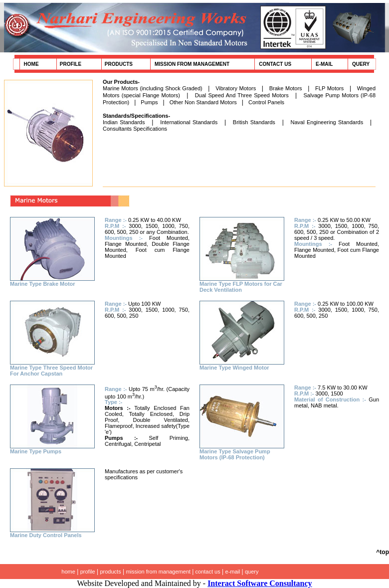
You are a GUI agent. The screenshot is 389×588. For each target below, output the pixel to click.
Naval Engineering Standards (327, 122)
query (252, 572)
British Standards (254, 122)
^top (383, 552)
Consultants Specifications (135, 129)
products (110, 572)
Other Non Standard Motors (203, 102)
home (68, 572)
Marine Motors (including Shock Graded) (153, 88)
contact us (208, 572)
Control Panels (266, 102)
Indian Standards (124, 122)
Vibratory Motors (236, 88)
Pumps (149, 102)
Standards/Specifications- (136, 116)
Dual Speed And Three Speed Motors (242, 95)
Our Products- (121, 82)
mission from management (159, 572)
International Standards (189, 122)
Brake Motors (286, 88)
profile (88, 572)
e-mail (234, 572)
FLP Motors (329, 88)
